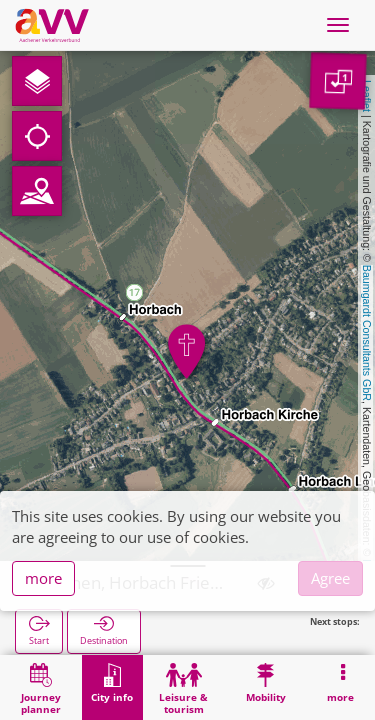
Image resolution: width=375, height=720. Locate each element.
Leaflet (367, 96)
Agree (330, 578)
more (43, 578)
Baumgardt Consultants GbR (367, 333)
